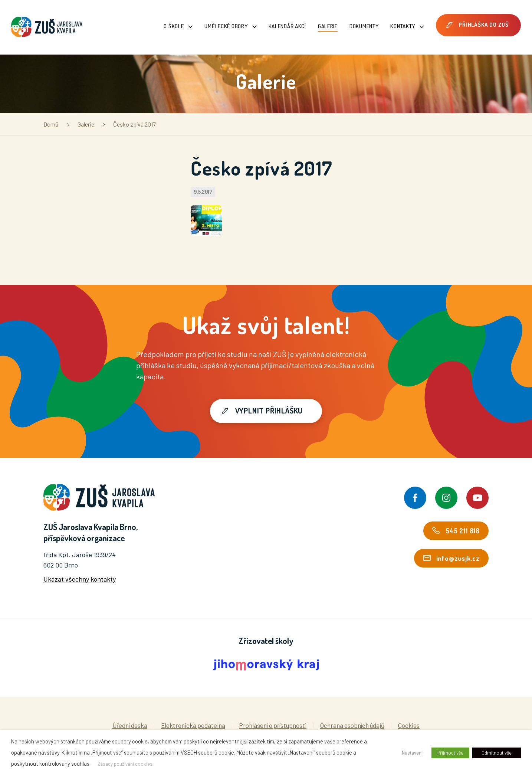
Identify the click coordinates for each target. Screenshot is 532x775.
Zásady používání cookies (125, 764)
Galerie (328, 26)
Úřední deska (130, 725)
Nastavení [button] (412, 753)
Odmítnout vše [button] (497, 753)
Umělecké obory (230, 26)
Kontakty (407, 26)
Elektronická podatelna (193, 725)
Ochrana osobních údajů (352, 725)
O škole (178, 26)
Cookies (409, 725)
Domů (51, 124)
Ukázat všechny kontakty (80, 579)
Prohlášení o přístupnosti (273, 725)
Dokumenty (364, 26)
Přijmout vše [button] (450, 753)
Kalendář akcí (287, 26)
